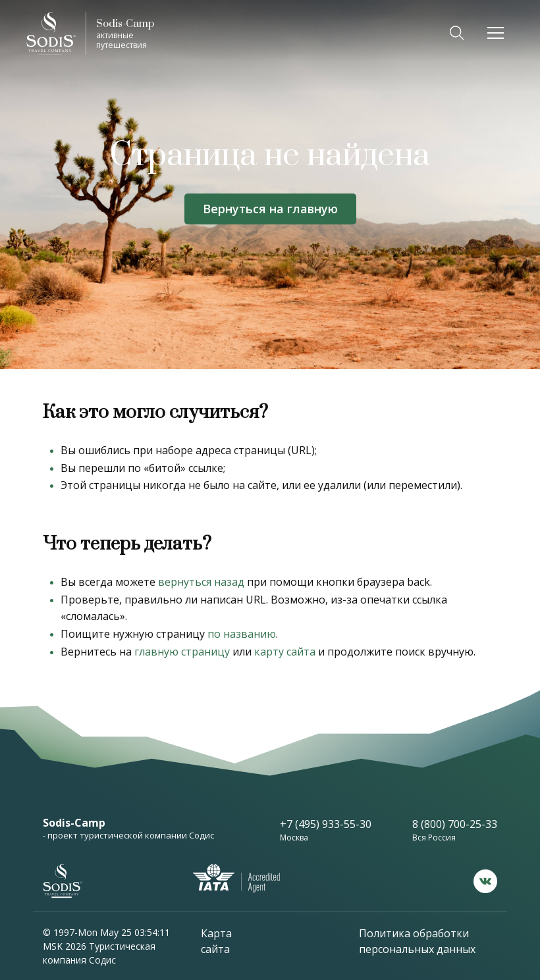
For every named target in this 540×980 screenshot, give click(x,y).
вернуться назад (201, 582)
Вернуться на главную (270, 209)
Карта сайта (216, 941)
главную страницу (182, 652)
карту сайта (285, 652)
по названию (242, 634)
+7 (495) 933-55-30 (326, 824)
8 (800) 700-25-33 (455, 824)
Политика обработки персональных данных (417, 941)
